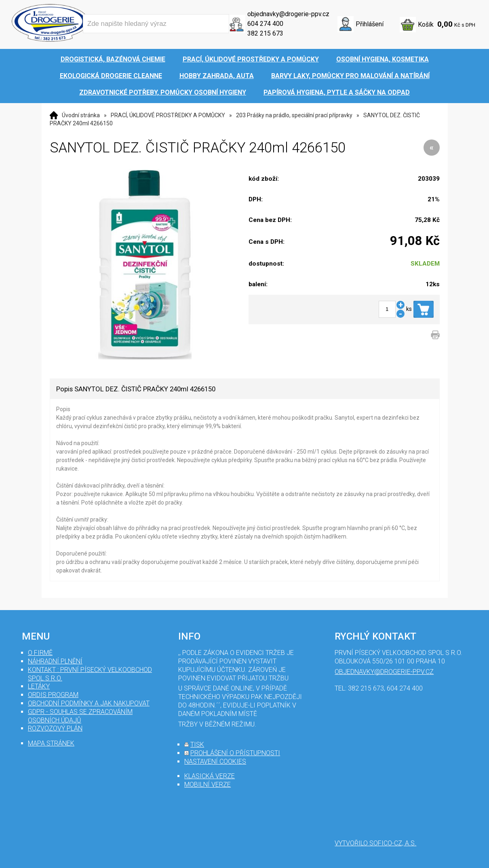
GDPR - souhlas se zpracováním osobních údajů (80, 716)
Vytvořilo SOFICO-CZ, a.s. (375, 843)
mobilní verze (208, 785)
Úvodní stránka (81, 115)
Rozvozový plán (55, 728)
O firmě (40, 653)
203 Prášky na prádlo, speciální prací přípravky (294, 115)
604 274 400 (265, 24)
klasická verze (210, 776)
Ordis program (53, 695)
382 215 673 (265, 33)
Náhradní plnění (55, 661)
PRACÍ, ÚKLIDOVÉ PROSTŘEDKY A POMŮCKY (168, 115)
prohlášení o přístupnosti (235, 753)
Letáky (39, 686)
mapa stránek (51, 743)
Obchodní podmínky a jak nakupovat (89, 703)
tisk (197, 744)
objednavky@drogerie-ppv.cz (288, 14)
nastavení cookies (215, 761)
